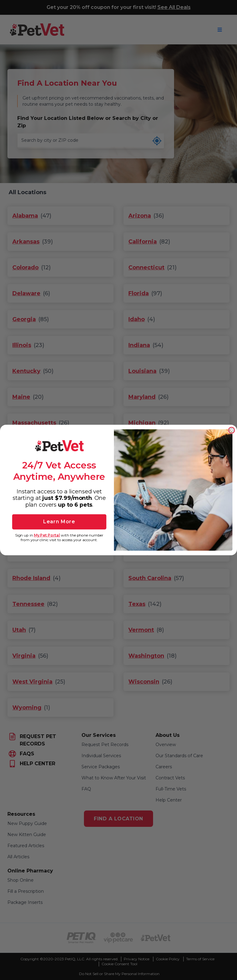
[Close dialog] (231, 430)
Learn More (59, 522)
